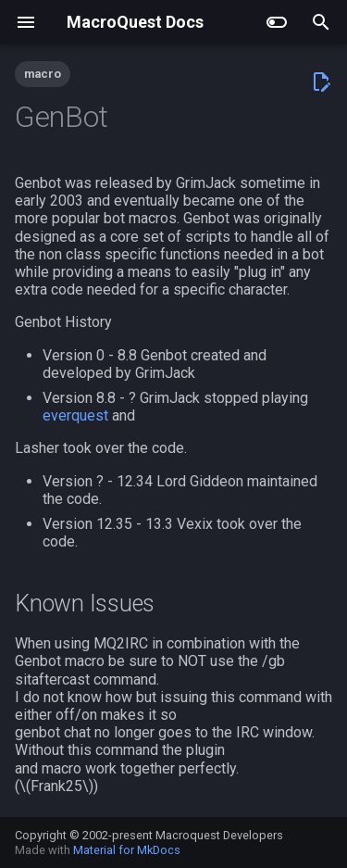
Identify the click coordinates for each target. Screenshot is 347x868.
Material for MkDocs (127, 850)
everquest (75, 415)
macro (43, 74)
